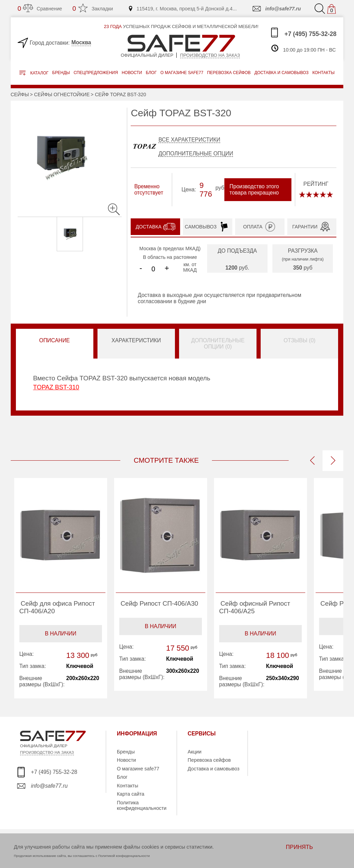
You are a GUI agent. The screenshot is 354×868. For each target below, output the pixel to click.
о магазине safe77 (182, 73)
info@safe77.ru (276, 9)
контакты (323, 73)
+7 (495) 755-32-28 (303, 33)
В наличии (61, 634)
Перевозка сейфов (209, 760)
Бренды (61, 73)
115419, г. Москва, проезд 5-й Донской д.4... (182, 9)
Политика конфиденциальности (142, 805)
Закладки (93, 8)
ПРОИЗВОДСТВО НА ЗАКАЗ (47, 752)
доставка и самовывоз (281, 73)
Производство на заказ (210, 55)
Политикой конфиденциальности (124, 856)
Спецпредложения (96, 73)
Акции (195, 752)
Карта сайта (131, 794)
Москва (81, 42)
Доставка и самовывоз (214, 769)
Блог (151, 73)
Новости (132, 73)
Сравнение (40, 8)
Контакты (128, 786)
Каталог (34, 73)
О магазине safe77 (138, 769)
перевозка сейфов (229, 73)
